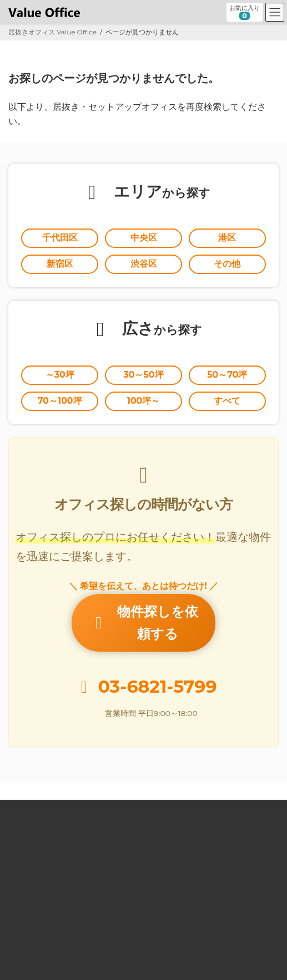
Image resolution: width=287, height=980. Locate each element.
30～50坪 (143, 375)
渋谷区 (144, 264)
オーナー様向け (32, 853)
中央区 (144, 238)
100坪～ (144, 401)
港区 (227, 238)
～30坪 (60, 375)
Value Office (28, 793)
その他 (227, 264)
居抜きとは (25, 813)
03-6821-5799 (158, 669)
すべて (227, 401)
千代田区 (60, 238)
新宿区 (60, 264)
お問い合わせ (28, 893)
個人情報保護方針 (35, 913)
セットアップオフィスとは (48, 833)
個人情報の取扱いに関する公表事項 (62, 933)
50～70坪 (227, 375)
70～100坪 (60, 401)
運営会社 (22, 873)
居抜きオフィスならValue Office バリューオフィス (158, 962)
